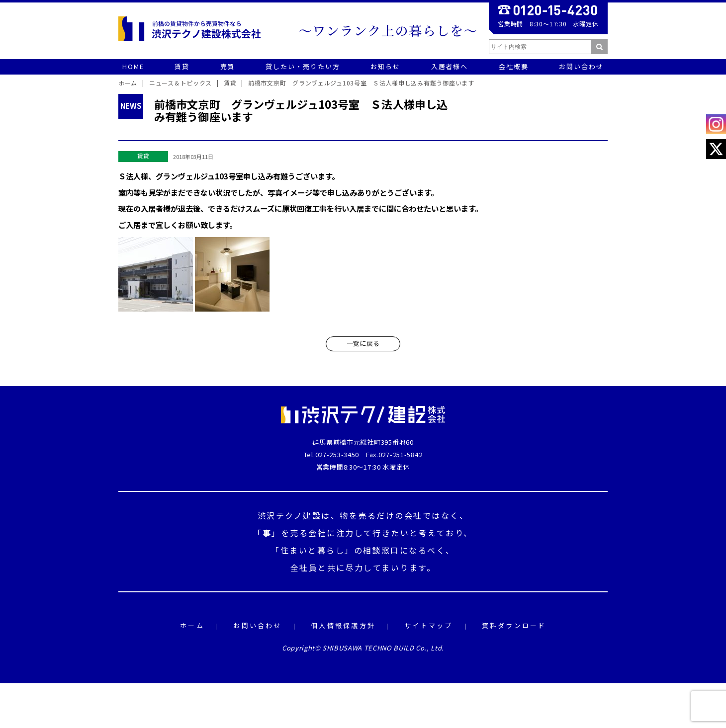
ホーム (192, 626)
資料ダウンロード (514, 626)
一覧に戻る (363, 343)
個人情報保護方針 (343, 626)
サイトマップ (429, 626)
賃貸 (143, 156)
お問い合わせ (258, 626)
